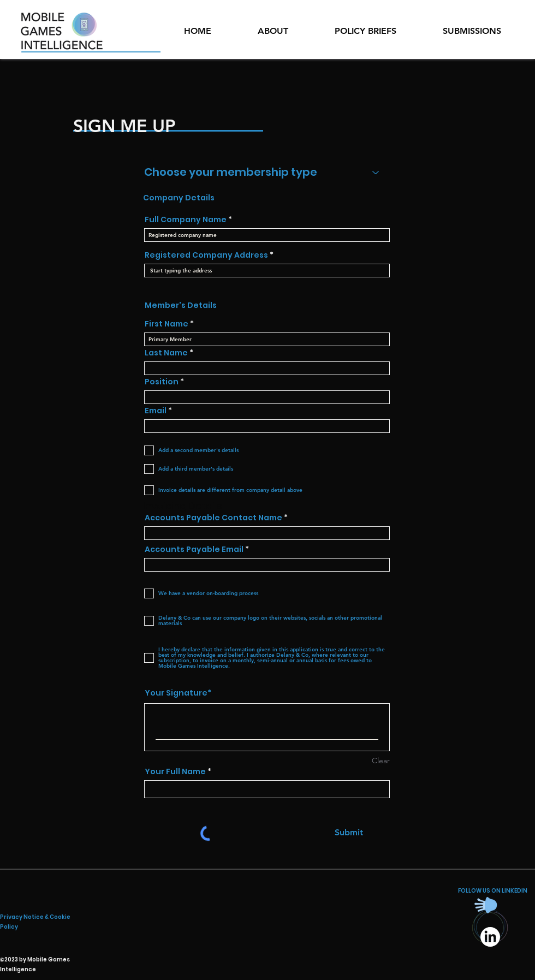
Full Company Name (186, 219)
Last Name (166, 353)
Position (162, 382)
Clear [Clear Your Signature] (381, 761)
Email (156, 411)
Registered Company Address (206, 255)
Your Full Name (175, 771)
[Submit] (349, 833)
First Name (167, 324)
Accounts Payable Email (194, 549)
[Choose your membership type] (267, 172)
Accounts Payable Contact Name (213, 518)
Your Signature (176, 693)
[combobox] (267, 271)
